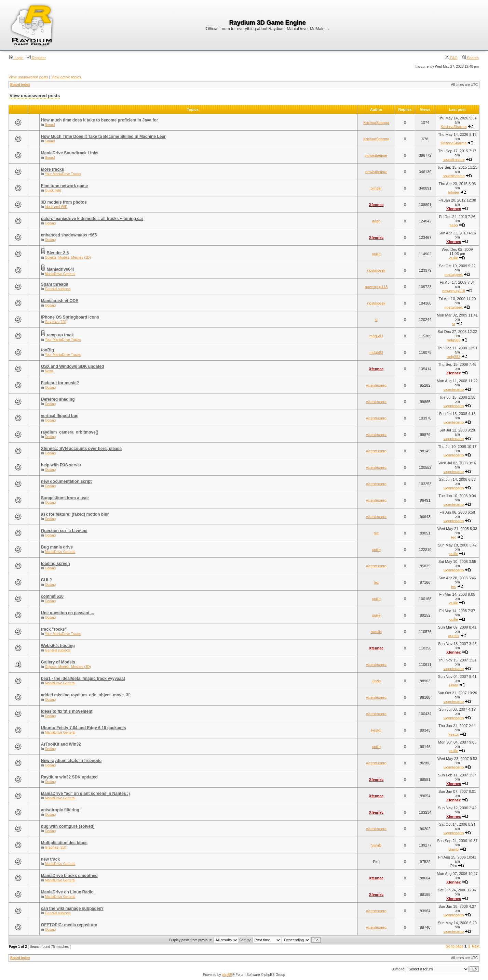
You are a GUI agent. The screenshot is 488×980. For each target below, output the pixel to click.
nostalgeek (376, 270)
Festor (376, 730)
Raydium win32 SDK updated (69, 777)
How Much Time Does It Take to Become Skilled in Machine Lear (103, 137)
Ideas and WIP (56, 207)
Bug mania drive (57, 547)
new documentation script (66, 481)
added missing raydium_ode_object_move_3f (85, 695)
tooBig (48, 350)
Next (476, 946)
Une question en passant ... (67, 613)
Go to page (455, 946)
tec (376, 533)
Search (470, 58)
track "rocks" (54, 629)
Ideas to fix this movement (67, 711)
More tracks (52, 169)
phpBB (227, 975)
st (376, 320)
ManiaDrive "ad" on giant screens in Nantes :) (85, 794)
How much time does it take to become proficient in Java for (100, 120)
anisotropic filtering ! (61, 810)
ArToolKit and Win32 (61, 744)
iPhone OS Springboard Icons (70, 317)
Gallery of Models (58, 662)
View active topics (66, 77)
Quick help (53, 190)
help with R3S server (61, 465)
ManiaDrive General (60, 274)
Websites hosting (58, 646)
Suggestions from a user (65, 498)
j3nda (376, 681)
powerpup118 (376, 287)
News (49, 371)
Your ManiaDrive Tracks (63, 174)
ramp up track (60, 335)
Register (36, 58)
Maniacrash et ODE (60, 301)
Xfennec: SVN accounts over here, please (81, 449)
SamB (376, 845)
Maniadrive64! (60, 269)
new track (50, 859)
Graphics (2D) (55, 322)
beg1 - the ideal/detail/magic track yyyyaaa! (83, 679)
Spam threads (55, 284)
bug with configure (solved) (68, 826)
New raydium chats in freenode (71, 761)
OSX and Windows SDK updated (73, 366)
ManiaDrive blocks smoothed (69, 876)
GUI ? (46, 580)
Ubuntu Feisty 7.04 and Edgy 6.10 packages (84, 728)
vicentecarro (376, 385)
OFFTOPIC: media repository (69, 925)
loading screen (56, 564)
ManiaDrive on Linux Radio (67, 892)
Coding (50, 223)
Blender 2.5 (58, 253)
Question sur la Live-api (64, 531)
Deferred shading (58, 399)
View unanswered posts (28, 77)
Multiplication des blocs (64, 843)
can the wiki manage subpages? (72, 908)
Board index (20, 85)
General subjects (58, 289)
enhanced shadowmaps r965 (69, 235)
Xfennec (376, 205)
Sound (50, 125)
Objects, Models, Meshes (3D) (68, 257)
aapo (376, 221)
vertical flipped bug (60, 416)
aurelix (376, 632)
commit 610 (52, 596)
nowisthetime (376, 155)
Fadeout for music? (60, 383)
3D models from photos (64, 202)
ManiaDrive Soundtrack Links (70, 153)
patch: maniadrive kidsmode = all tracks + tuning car (92, 219)
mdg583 (376, 336)
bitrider (376, 188)
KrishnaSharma (376, 122)
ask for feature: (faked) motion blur (75, 514)
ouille (376, 254)
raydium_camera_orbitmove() (70, 432)
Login (16, 58)
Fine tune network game (64, 186)
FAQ (451, 58)
